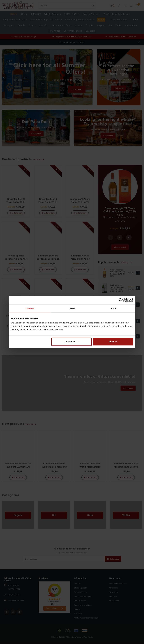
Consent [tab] (30, 308)
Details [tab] (72, 308)
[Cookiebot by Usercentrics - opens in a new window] (121, 300)
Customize (72, 342)
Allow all (113, 342)
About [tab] (114, 308)
